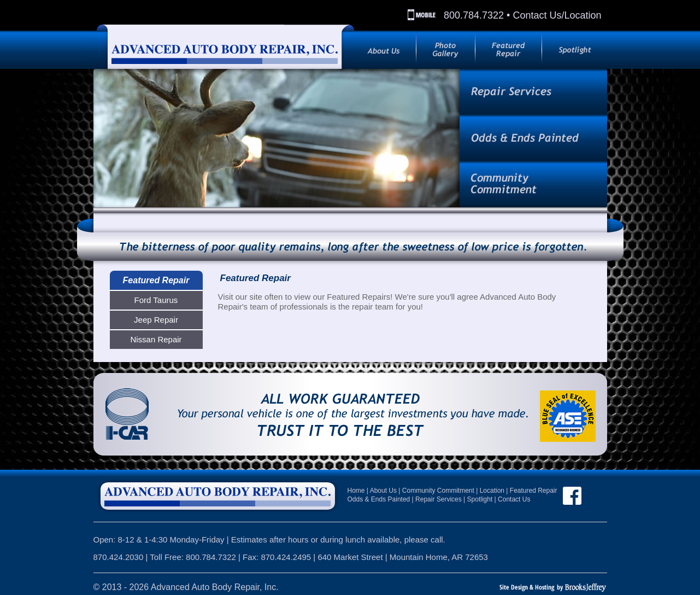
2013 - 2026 (125, 587)
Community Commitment (438, 491)
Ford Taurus (156, 300)
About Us (383, 491)
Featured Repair (156, 280)
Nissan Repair (156, 339)
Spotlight (480, 499)
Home (356, 491)
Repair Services (439, 499)
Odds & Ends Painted (379, 499)
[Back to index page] (220, 45)
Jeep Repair (156, 320)
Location (492, 491)
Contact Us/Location (557, 15)
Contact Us (514, 499)
